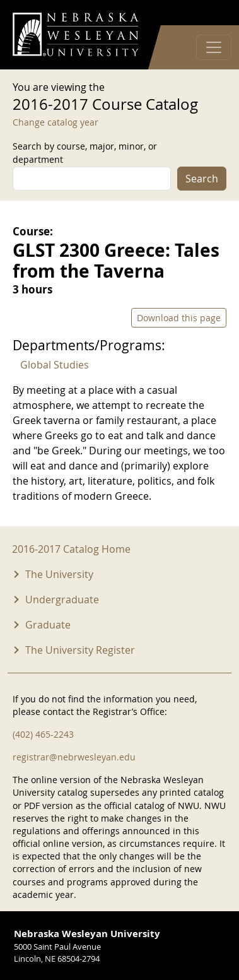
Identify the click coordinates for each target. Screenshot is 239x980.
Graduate (48, 625)
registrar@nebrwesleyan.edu (74, 757)
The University (59, 574)
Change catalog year (55, 122)
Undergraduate (62, 599)
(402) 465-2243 (43, 734)
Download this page (179, 318)
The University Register (80, 650)
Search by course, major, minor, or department (85, 153)
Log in (210, 13)
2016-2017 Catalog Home (71, 549)
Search (202, 179)
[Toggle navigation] (214, 47)
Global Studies (55, 365)
